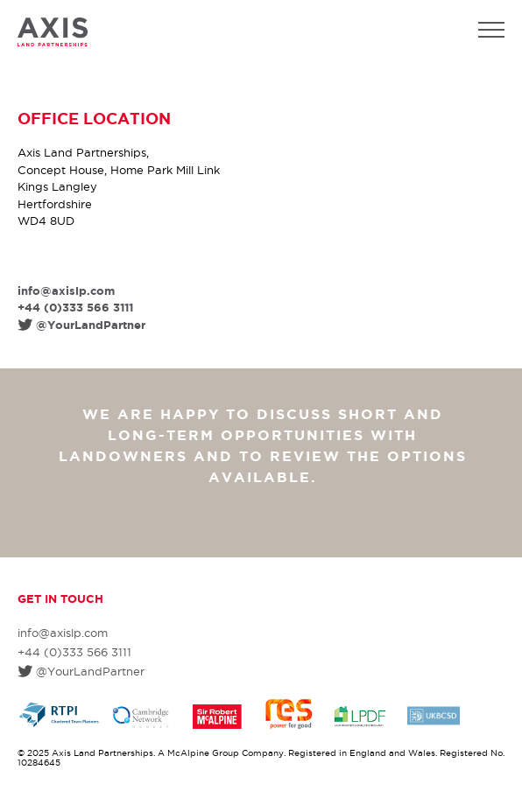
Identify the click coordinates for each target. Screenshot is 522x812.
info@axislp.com (66, 291)
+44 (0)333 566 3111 (75, 308)
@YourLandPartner (91, 325)
